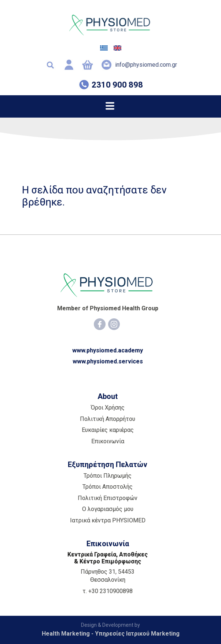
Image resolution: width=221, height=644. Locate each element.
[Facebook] (100, 324)
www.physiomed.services (108, 361)
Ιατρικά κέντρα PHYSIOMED (108, 520)
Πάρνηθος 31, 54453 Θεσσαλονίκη (108, 576)
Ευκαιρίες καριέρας (108, 430)
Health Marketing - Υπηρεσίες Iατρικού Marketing (111, 634)
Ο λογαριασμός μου (108, 509)
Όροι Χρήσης (108, 408)
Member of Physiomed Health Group (108, 308)
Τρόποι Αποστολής (108, 487)
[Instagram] (114, 324)
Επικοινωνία (108, 441)
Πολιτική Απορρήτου (108, 419)
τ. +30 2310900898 (108, 591)
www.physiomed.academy (108, 350)
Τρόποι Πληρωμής (108, 476)
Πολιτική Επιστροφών (108, 498)
